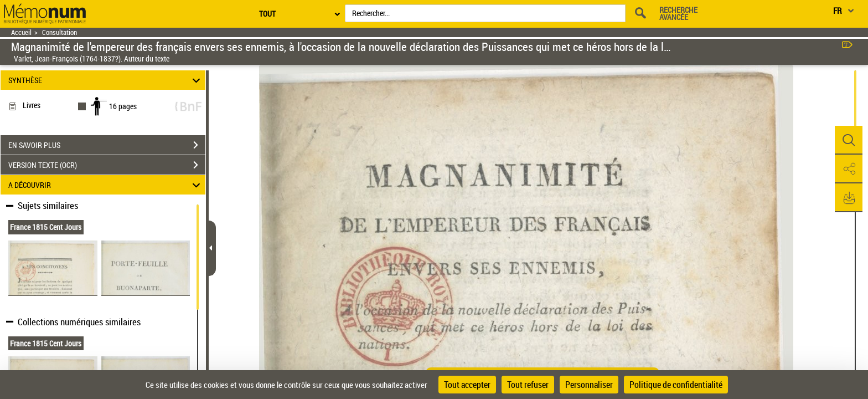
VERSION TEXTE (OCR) (107, 165)
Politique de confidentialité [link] (676, 385)
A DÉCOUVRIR (106, 185)
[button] (849, 140)
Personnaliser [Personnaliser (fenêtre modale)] (589, 385)
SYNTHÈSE (106, 80)
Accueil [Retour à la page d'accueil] (21, 32)
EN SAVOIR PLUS (107, 145)
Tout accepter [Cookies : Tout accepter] (467, 385)
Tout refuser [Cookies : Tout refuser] (528, 385)
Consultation (60, 32)
